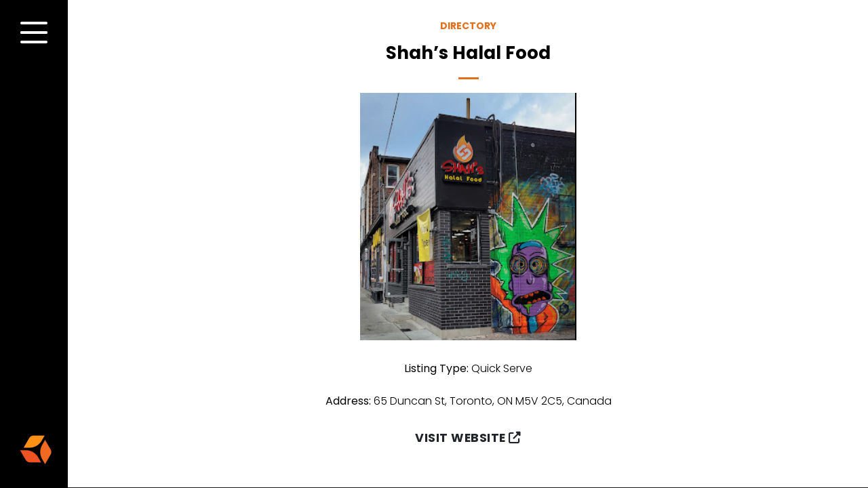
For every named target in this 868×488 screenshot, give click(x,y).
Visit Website (468, 438)
